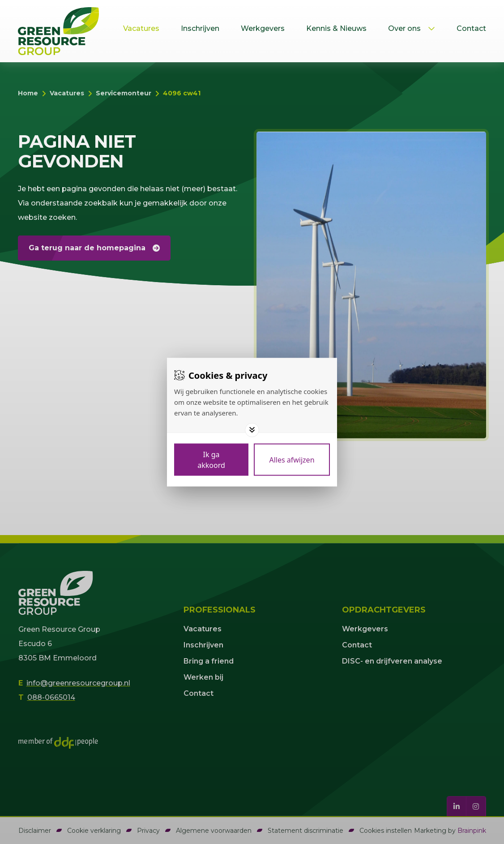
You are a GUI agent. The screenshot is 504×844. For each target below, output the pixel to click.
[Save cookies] (211, 459)
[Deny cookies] (292, 459)
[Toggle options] (252, 430)
